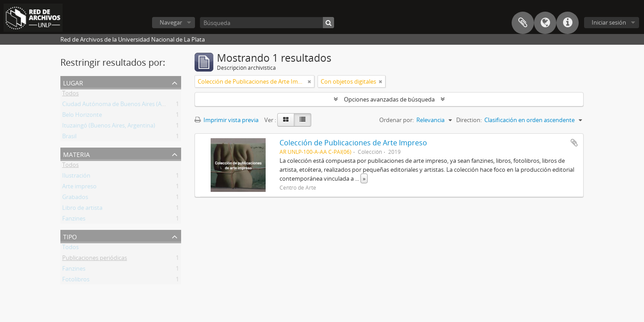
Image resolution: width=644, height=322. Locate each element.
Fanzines (74, 220)
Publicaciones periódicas (95, 259)
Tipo (70, 236)
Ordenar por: (396, 120)
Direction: (469, 120)
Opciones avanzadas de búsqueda (389, 99)
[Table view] (303, 120)
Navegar (171, 22)
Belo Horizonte (82, 116)
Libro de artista (82, 209)
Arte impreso (79, 188)
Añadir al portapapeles (574, 143)
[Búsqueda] (267, 23)
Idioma (545, 23)
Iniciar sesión (609, 22)
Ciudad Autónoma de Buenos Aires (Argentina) (124, 106)
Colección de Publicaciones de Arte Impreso (353, 143)
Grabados (75, 199)
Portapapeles (523, 23)
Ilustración (76, 177)
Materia (76, 154)
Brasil (69, 138)
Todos (70, 95)
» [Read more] (364, 178)
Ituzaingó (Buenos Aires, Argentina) (109, 127)
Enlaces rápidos (568, 23)
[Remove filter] (309, 81)
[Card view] (286, 120)
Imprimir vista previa (227, 120)
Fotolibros (76, 281)
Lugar (73, 82)
